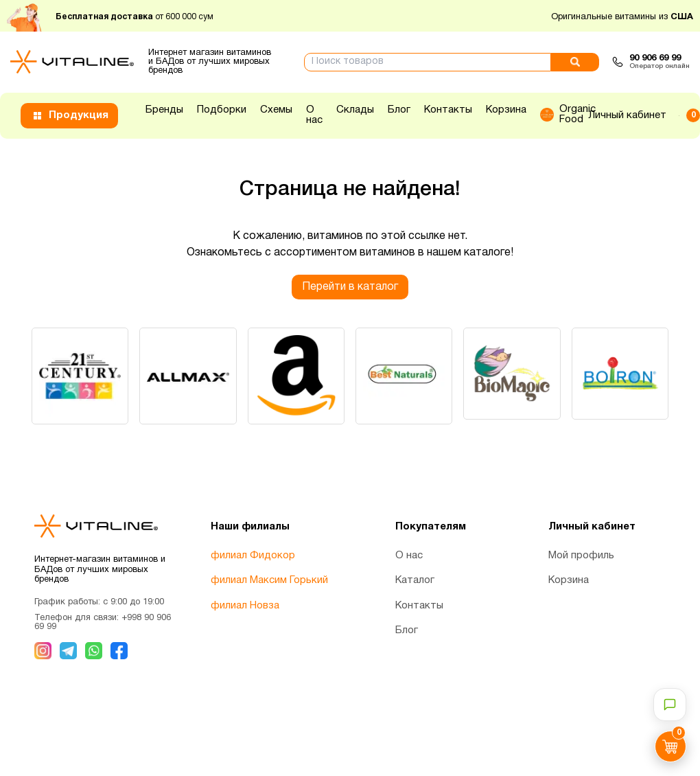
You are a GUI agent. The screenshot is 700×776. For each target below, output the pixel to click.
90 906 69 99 (655, 58)
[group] (81, 377)
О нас (314, 115)
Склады (355, 110)
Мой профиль (581, 556)
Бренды (164, 110)
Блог (399, 110)
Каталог (415, 582)
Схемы (276, 110)
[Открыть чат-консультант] (670, 705)
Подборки (222, 110)
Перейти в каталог (350, 287)
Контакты (448, 110)
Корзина (506, 110)
